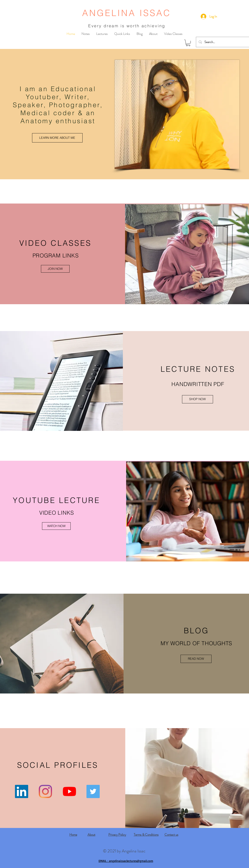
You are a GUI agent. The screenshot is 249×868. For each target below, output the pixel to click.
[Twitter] (93, 791)
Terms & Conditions (146, 835)
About (91, 835)
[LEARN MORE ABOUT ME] (57, 138)
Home (73, 835)
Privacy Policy (117, 835)
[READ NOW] (196, 659)
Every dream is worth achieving (127, 26)
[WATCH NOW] (56, 526)
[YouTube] (69, 791)
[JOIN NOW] (55, 269)
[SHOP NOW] (198, 399)
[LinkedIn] (22, 791)
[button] (188, 43)
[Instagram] (45, 791)
